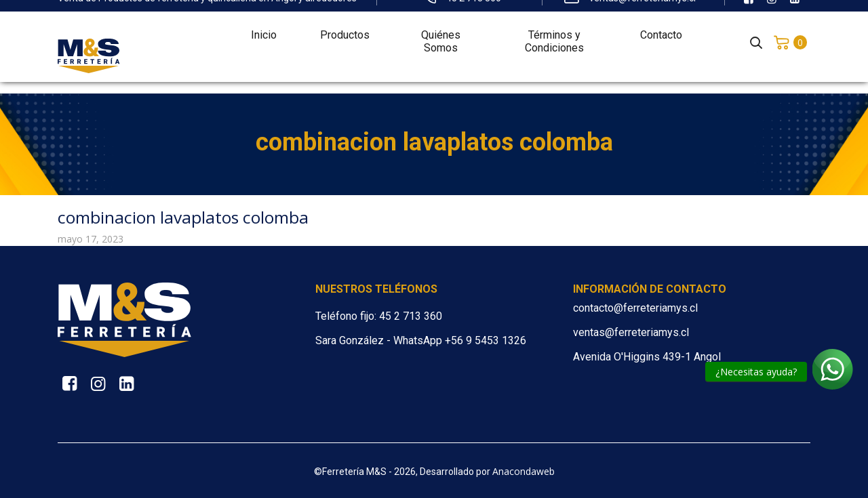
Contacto (661, 25)
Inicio (264, 25)
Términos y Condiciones (554, 31)
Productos (345, 25)
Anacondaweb (524, 471)
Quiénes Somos (441, 31)
